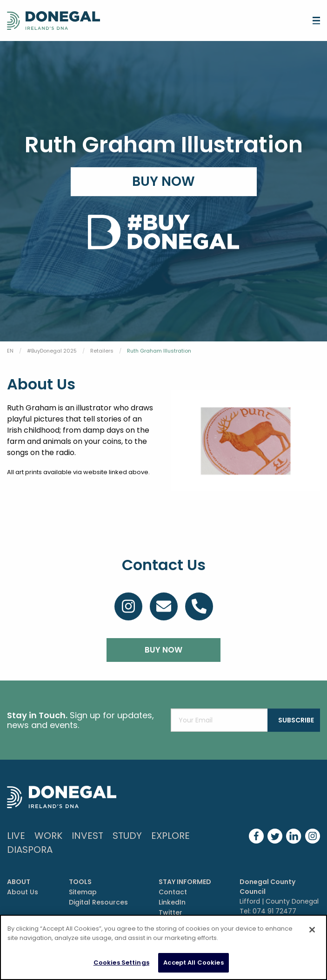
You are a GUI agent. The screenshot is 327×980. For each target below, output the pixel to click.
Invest (87, 836)
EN (10, 351)
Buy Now (163, 181)
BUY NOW (163, 650)
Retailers (102, 351)
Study (127, 836)
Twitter (170, 912)
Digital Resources (98, 902)
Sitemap (83, 892)
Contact (173, 892)
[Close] (312, 930)
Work (48, 836)
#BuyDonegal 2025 (52, 351)
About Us (23, 892)
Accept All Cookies (193, 963)
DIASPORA (30, 850)
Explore (170, 836)
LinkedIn (172, 902)
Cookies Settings (121, 963)
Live (16, 836)
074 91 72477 (274, 911)
